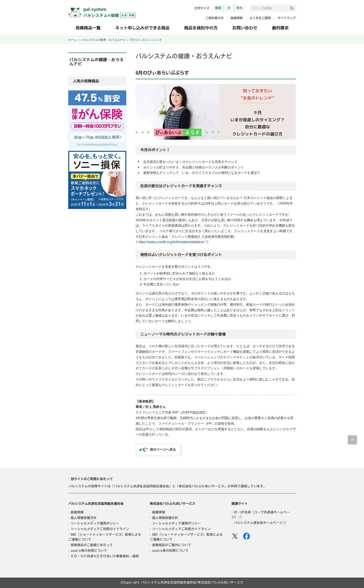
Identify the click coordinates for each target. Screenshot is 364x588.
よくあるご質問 (260, 18)
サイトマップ (287, 18)
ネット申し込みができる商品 (142, 28)
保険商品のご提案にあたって (92, 545)
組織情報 (237, 18)
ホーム (72, 40)
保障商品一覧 (88, 28)
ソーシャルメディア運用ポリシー (95, 523)
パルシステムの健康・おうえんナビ (103, 40)
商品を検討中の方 (201, 28)
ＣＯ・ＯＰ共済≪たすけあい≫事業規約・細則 (105, 556)
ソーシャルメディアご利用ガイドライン (100, 529)
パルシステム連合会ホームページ (258, 523)
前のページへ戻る (163, 449)
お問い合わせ (245, 28)
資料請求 (280, 28)
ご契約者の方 (214, 18)
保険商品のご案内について (172, 545)
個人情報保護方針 (84, 518)
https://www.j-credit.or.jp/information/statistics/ (171, 242)
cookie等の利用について (89, 550)
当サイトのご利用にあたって (92, 479)
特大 (239, 8)
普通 (218, 8)
